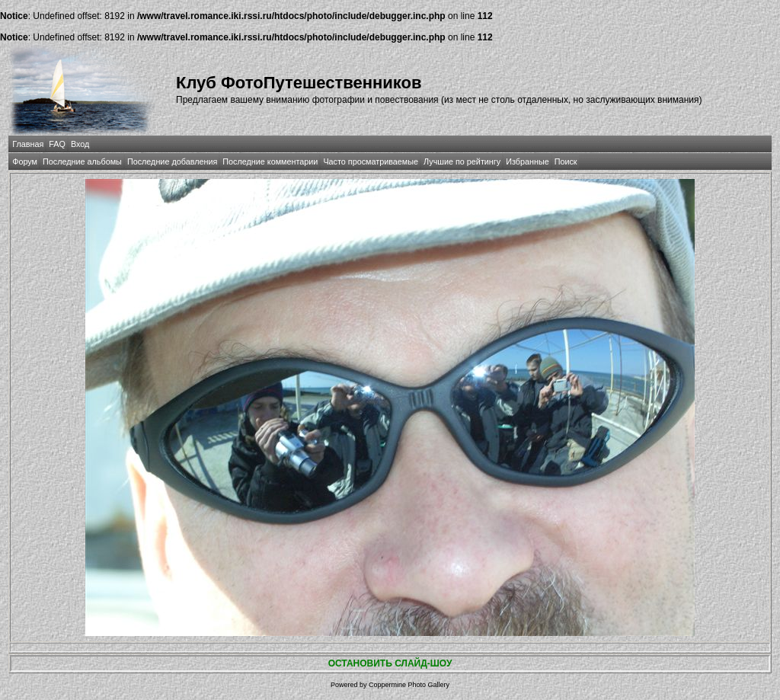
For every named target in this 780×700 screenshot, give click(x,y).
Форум (25, 161)
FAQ (57, 144)
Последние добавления (172, 161)
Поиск (566, 161)
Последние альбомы (82, 161)
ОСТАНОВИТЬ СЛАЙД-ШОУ (390, 663)
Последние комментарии (270, 161)
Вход (80, 144)
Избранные (527, 161)
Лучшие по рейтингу (462, 161)
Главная (28, 144)
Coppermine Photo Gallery (409, 685)
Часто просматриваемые (371, 161)
